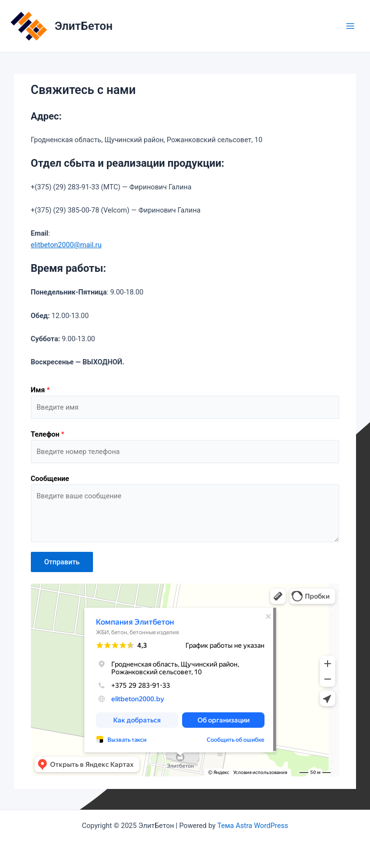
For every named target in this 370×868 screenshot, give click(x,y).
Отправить (62, 562)
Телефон (47, 434)
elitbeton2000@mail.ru (66, 245)
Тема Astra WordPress (253, 826)
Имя (40, 390)
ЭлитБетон (84, 26)
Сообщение (50, 479)
